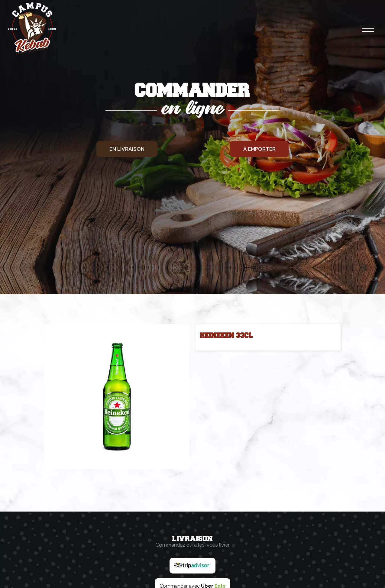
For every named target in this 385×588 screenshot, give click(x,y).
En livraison (127, 149)
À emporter (259, 149)
